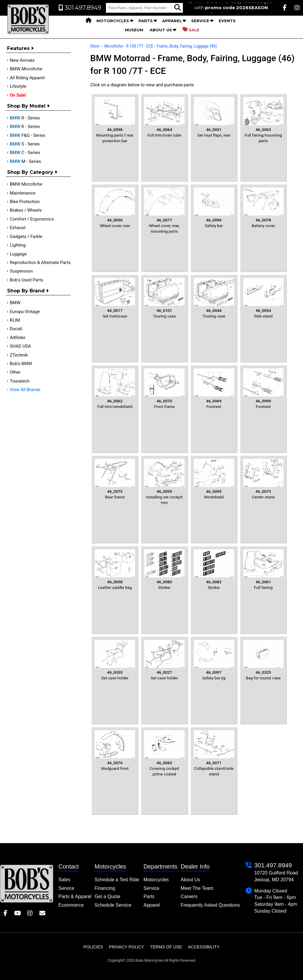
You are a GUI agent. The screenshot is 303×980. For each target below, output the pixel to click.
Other (15, 372)
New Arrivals (22, 60)
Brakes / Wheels (26, 210)
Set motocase (115, 298)
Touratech (20, 381)
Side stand (263, 298)
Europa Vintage (25, 312)
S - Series (25, 144)
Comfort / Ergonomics (32, 219)
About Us (161, 30)
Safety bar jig (214, 660)
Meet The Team (197, 888)
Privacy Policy (126, 947)
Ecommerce (71, 905)
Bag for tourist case (263, 660)
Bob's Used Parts (26, 280)
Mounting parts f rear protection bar (115, 120)
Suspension (21, 271)
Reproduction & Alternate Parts (40, 263)
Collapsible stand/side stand (214, 753)
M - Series (25, 161)
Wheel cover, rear (115, 208)
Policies (93, 947)
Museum (134, 30)
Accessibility (204, 947)
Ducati (16, 329)
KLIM (15, 320)
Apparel (172, 21)
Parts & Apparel (75, 896)
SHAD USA (20, 346)
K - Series (25, 127)
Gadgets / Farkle (26, 237)
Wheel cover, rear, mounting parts (164, 210)
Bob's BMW (21, 364)
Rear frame (115, 479)
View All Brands (25, 390)
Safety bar (214, 208)
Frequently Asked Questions (210, 905)
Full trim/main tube (164, 117)
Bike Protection (25, 202)
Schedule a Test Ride (117, 880)
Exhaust (18, 228)
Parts (146, 21)
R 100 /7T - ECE (140, 46)
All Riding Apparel (27, 78)
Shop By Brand (28, 291)
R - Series (25, 118)
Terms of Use (166, 947)
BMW (15, 303)
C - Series (25, 153)
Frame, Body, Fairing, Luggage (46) (187, 46)
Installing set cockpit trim (164, 482)
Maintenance (23, 193)
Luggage (18, 254)
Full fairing (263, 570)
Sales (64, 880)
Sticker (164, 570)
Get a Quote (107, 896)
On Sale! (18, 95)
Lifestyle (18, 86)
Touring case (164, 298)
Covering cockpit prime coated (164, 753)
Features (20, 48)
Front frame (164, 389)
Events (227, 21)
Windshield (214, 479)
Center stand (263, 479)
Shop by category (32, 172)
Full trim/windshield (115, 389)
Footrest (214, 389)
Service (200, 21)
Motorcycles (113, 21)
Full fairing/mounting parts (263, 120)
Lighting (18, 245)
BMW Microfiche (26, 69)
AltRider (18, 338)
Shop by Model (28, 106)
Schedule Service (113, 905)
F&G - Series (28, 135)
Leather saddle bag (115, 570)
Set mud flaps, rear (214, 117)
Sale (191, 30)
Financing (105, 888)
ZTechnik (19, 355)
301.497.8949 (273, 865)
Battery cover (263, 208)
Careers (189, 896)
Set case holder (115, 660)
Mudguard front (115, 750)
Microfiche (114, 46)
